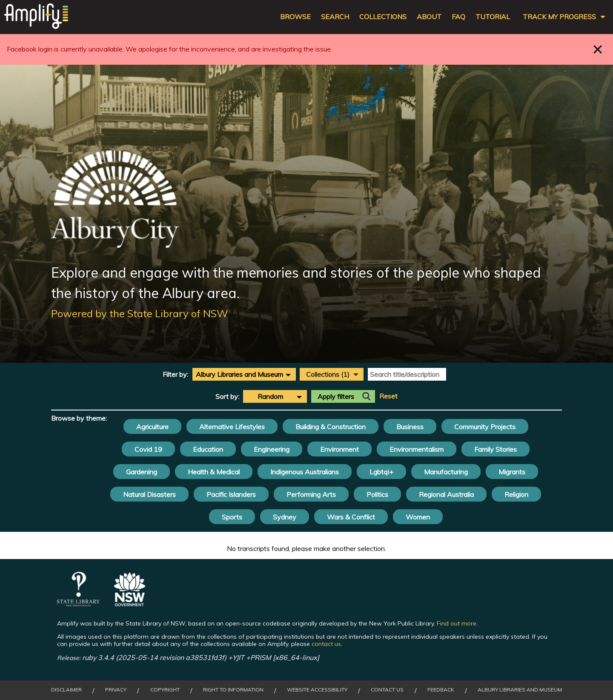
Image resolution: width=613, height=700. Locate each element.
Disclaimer (66, 690)
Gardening (142, 472)
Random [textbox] (270, 396)
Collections (383, 17)
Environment (339, 449)
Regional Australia (446, 494)
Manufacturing (446, 472)
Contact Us (387, 690)
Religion (516, 494)
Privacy (116, 690)
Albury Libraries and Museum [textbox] (239, 374)
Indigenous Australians (305, 472)
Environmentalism (417, 449)
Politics (377, 494)
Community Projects (485, 427)
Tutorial (493, 17)
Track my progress (559, 17)
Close (598, 49)
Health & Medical (214, 472)
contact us (326, 644)
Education (208, 449)
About (429, 17)
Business (410, 427)
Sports (232, 517)
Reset (388, 396)
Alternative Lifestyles (232, 427)
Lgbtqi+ (381, 472)
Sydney (285, 517)
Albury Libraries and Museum (520, 690)
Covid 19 (148, 449)
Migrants (512, 472)
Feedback (441, 690)
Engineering (272, 449)
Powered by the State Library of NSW (140, 313)
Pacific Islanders (231, 494)
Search (335, 17)
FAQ (458, 17)
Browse (295, 17)
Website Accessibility (317, 690)
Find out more (457, 623)
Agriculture (152, 427)
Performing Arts (311, 494)
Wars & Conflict (351, 517)
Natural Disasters (149, 494)
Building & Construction (331, 427)
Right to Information (233, 690)
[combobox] (244, 374)
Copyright (165, 690)
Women (418, 517)
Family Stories (496, 449)
